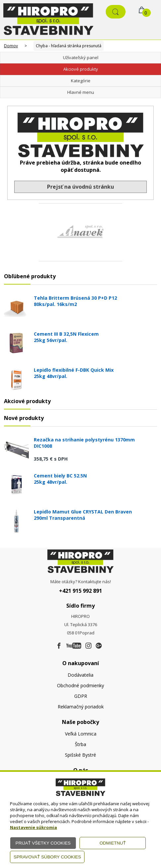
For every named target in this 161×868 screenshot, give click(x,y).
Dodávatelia (80, 675)
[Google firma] (99, 646)
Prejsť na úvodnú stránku (80, 187)
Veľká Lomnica (81, 734)
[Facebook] (59, 646)
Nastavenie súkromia (33, 827)
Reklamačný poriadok (81, 707)
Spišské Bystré (80, 755)
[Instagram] (88, 646)
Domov (11, 46)
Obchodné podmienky (80, 685)
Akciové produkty (81, 69)
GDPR (81, 696)
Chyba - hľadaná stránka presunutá (69, 46)
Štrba (80, 744)
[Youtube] (74, 646)
